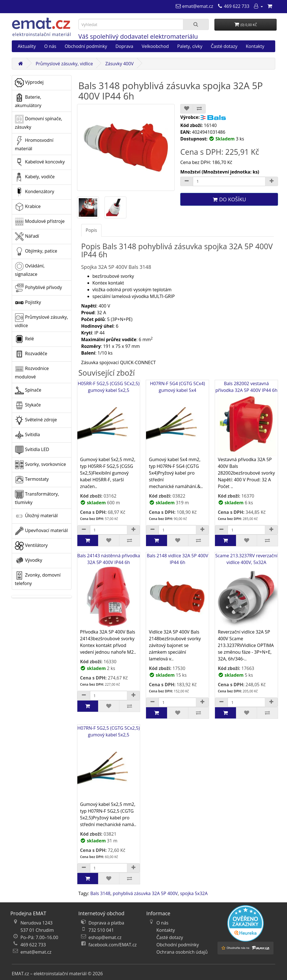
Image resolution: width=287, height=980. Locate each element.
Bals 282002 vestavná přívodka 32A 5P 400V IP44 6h (246, 418)
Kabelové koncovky (40, 162)
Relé (24, 339)
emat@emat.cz (36, 952)
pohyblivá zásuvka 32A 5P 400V (145, 893)
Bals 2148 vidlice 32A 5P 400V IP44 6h (177, 590)
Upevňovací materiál (41, 531)
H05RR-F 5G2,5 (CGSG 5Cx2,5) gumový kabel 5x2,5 (109, 418)
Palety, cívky (190, 46)
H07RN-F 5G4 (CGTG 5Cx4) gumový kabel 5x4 (177, 418)
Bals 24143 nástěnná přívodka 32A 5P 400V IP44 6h (109, 590)
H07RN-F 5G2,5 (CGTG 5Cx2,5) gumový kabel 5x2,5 (109, 763)
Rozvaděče (31, 354)
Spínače (28, 390)
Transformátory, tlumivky (37, 498)
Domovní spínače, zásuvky (39, 122)
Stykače (28, 405)
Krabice (28, 207)
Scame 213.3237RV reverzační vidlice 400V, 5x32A (246, 590)
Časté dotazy (224, 46)
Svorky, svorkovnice (40, 465)
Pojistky (28, 303)
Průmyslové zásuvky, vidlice (64, 64)
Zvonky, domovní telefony (38, 579)
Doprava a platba (107, 923)
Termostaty (32, 480)
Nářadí (27, 237)
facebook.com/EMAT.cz (113, 945)
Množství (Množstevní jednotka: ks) (220, 172)
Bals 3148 (100, 893)
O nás (50, 46)
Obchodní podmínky (86, 46)
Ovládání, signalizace (30, 270)
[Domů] (20, 64)
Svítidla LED (32, 450)
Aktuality (27, 46)
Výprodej (29, 83)
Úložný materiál (36, 516)
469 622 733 (33, 945)
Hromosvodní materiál (34, 144)
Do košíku (229, 199)
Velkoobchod (155, 46)
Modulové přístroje (40, 222)
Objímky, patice (36, 251)
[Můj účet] (258, 6)
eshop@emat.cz (105, 937)
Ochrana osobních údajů (182, 952)
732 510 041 (101, 930)
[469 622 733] (233, 6)
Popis (92, 230)
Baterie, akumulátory (28, 101)
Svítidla (27, 435)
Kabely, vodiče (35, 177)
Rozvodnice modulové (32, 372)
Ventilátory (31, 546)
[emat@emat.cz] (194, 6)
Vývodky (29, 561)
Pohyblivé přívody (38, 288)
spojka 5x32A (194, 893)
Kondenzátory (34, 192)
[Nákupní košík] (270, 6)
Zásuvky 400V (120, 64)
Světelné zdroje (36, 420)
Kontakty (255, 46)
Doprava (124, 46)
